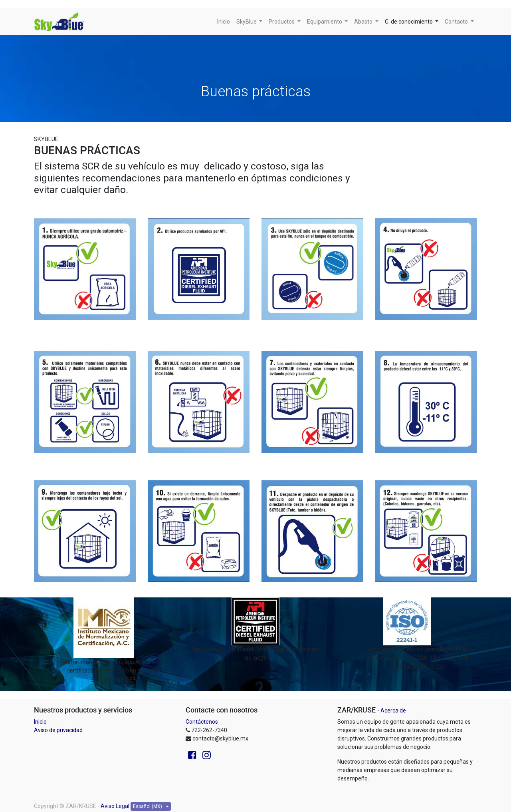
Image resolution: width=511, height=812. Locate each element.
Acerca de (393, 710)
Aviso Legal (115, 806)
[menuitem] (224, 22)
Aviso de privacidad (58, 730)
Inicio (40, 722)
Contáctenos (202, 722)
